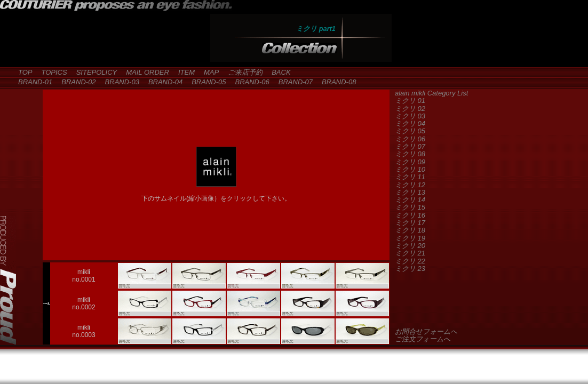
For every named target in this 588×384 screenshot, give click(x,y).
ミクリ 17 (410, 223)
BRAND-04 (162, 82)
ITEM (183, 72)
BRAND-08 (335, 82)
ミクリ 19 (410, 238)
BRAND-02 (75, 82)
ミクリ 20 (410, 246)
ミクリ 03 (410, 116)
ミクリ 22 (410, 261)
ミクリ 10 (410, 169)
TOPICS (51, 72)
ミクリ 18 (410, 230)
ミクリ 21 (410, 253)
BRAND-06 (248, 82)
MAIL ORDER (144, 72)
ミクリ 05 (410, 131)
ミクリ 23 (410, 269)
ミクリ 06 (410, 139)
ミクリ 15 (410, 207)
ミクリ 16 (410, 215)
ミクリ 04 (410, 123)
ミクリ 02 (410, 109)
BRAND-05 (205, 82)
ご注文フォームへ (423, 339)
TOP (22, 72)
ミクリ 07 (410, 146)
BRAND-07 (292, 82)
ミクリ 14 (410, 200)
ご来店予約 (242, 72)
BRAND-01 (32, 82)
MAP (208, 72)
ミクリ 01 (410, 101)
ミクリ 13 (410, 192)
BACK (277, 72)
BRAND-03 (119, 82)
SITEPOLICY (93, 72)
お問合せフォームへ (426, 331)
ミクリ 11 (410, 177)
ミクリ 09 (410, 162)
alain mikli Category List (431, 93)
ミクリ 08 (410, 154)
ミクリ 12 (410, 185)
